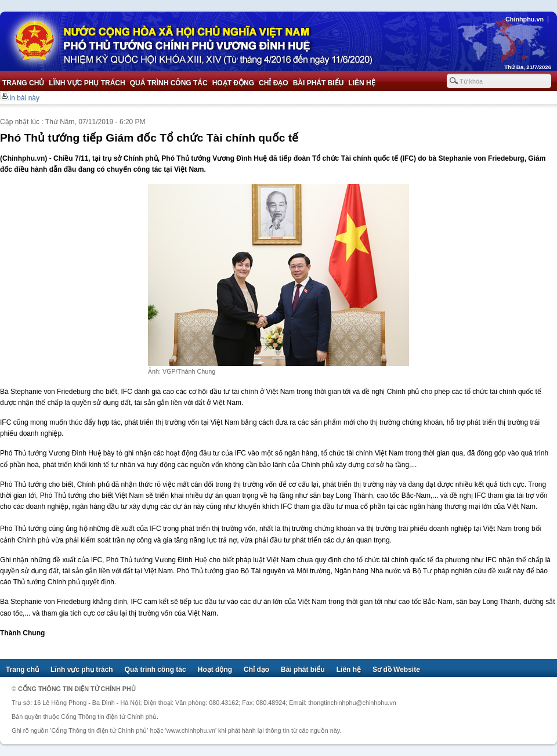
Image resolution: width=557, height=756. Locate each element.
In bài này (24, 98)
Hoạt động (233, 83)
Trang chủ (23, 83)
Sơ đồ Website (396, 670)
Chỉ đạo (274, 83)
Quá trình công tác (169, 83)
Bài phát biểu (319, 83)
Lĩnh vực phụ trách (87, 83)
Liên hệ (361, 83)
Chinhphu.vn (525, 19)
